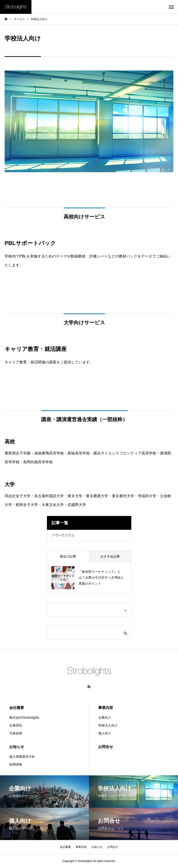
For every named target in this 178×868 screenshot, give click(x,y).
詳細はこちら (89, 380)
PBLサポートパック (89, 283)
